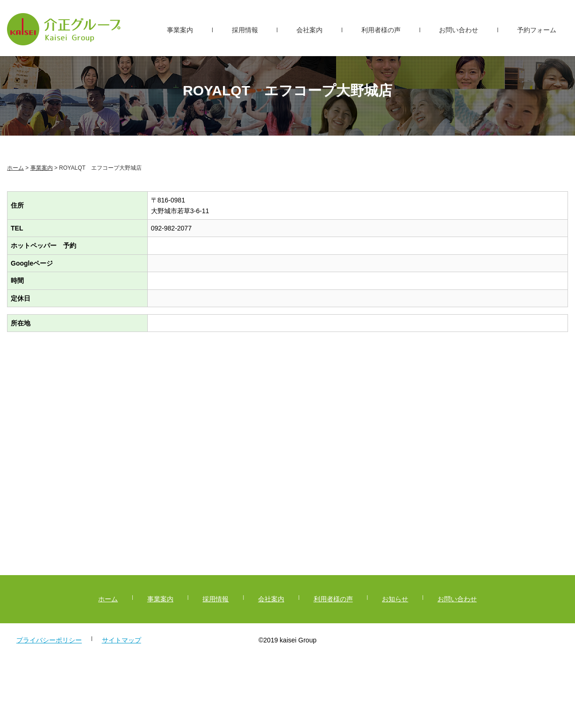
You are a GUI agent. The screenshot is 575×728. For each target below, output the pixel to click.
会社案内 (309, 30)
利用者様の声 (381, 30)
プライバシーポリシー (49, 640)
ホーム (15, 168)
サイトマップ (122, 640)
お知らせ (395, 599)
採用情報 (245, 30)
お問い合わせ (459, 30)
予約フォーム (537, 30)
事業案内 (180, 30)
